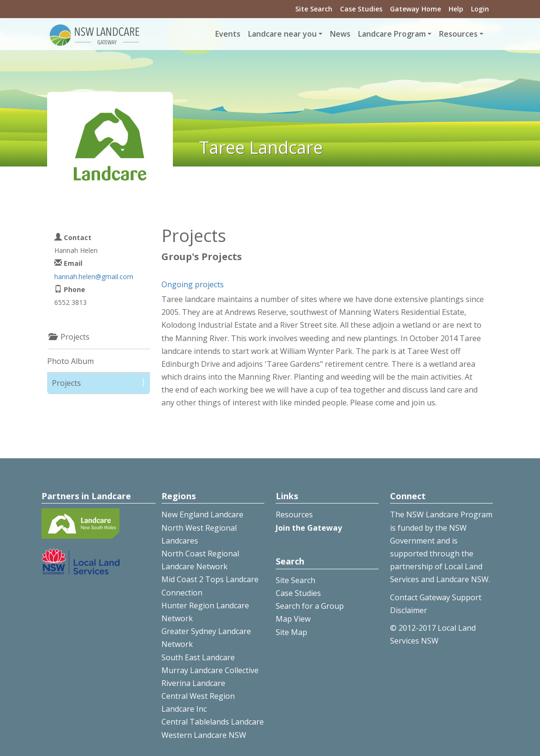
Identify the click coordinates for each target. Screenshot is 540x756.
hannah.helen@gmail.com (94, 277)
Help (456, 9)
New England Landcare (202, 514)
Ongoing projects (193, 284)
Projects (66, 383)
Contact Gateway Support (436, 597)
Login (480, 9)
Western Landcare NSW (204, 735)
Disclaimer (409, 610)
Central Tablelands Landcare (213, 722)
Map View (293, 619)
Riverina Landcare (193, 683)
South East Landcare (198, 657)
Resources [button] (458, 34)
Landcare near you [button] (282, 34)
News (340, 34)
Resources (294, 514)
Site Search (314, 9)
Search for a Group (310, 606)
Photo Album (70, 361)
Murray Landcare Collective (210, 670)
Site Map (291, 632)
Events (228, 34)
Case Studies (361, 9)
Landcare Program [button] (392, 34)
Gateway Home (415, 9)
